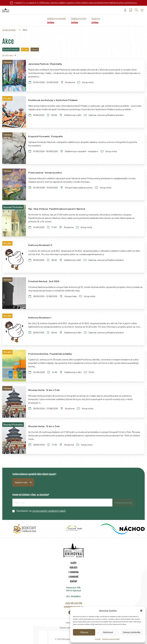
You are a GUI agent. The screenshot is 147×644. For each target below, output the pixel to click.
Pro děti (25, 49)
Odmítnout (108, 632)
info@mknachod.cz (73, 606)
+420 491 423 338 (74, 603)
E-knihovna (74, 572)
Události (73, 567)
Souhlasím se (41, 511)
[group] (24, 529)
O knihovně (73, 577)
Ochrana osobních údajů (111, 639)
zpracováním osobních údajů (49, 511)
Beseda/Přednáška (11, 49)
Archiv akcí (8, 55)
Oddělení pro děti (79, 18)
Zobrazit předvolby (132, 632)
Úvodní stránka (9, 30)
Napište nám (21, 482)
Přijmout (84, 632)
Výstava (35, 49)
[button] (141, 611)
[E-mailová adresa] (62, 503)
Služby (73, 563)
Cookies (98, 639)
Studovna (96, 18)
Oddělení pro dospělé (57, 18)
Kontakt (74, 581)
